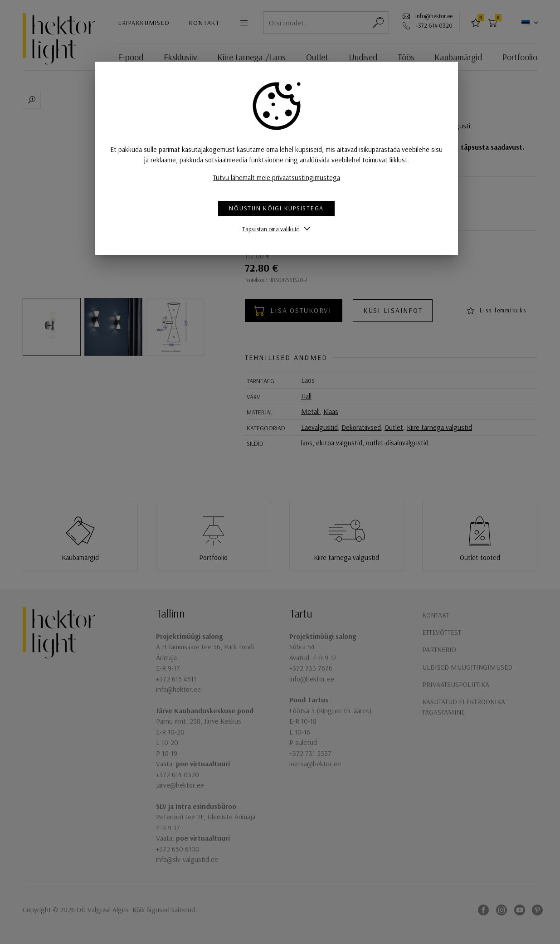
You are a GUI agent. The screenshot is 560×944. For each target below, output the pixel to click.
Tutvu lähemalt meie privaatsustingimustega (280, 177)
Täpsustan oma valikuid (275, 229)
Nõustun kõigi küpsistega (280, 208)
